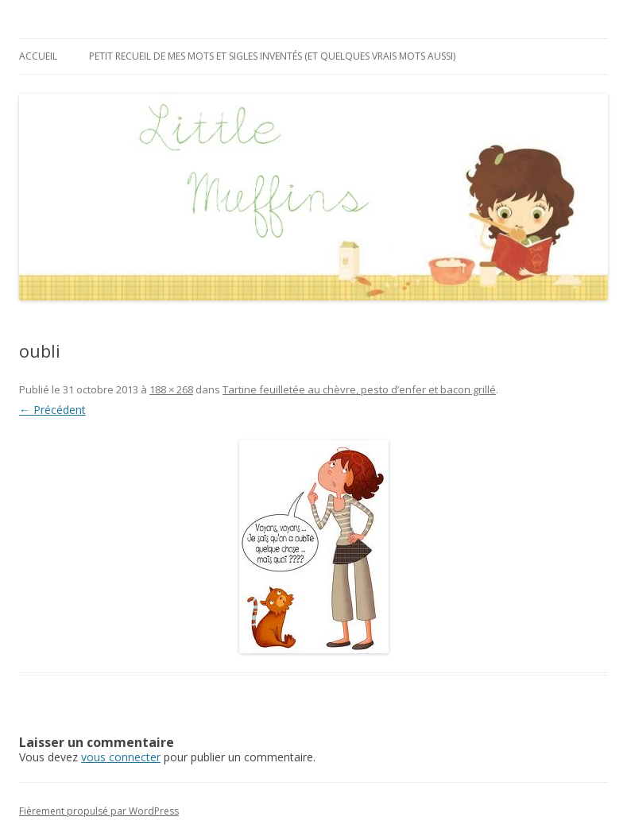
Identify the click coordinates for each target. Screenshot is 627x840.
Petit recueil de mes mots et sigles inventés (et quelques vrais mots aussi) (272, 56)
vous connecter (121, 757)
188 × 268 (171, 389)
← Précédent (52, 410)
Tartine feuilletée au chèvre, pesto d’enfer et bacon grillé (359, 389)
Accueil (38, 56)
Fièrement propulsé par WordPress (99, 811)
